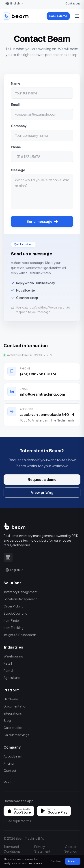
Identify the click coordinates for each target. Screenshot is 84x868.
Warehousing (13, 656)
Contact (10, 770)
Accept (73, 861)
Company (19, 126)
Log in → (10, 781)
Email (15, 104)
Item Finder (12, 620)
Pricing (9, 763)
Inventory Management (21, 592)
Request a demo (42, 480)
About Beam (13, 756)
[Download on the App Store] (19, 811)
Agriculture (12, 678)
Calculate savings (16, 735)
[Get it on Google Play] (54, 811)
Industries (13, 647)
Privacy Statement (42, 849)
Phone (16, 147)
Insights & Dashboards (20, 635)
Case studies (13, 728)
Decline (56, 861)
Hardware (11, 699)
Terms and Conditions (12, 849)
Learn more (35, 863)
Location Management (20, 599)
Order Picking (14, 606)
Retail (8, 663)
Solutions (13, 583)
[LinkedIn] (8, 557)
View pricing (42, 493)
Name (16, 83)
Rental (8, 670)
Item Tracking (14, 628)
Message (18, 170)
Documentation (15, 706)
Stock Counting (15, 613)
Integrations (13, 713)
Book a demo (58, 16)
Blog (7, 720)
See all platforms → (21, 821)
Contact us (73, 3)
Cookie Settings (71, 849)
